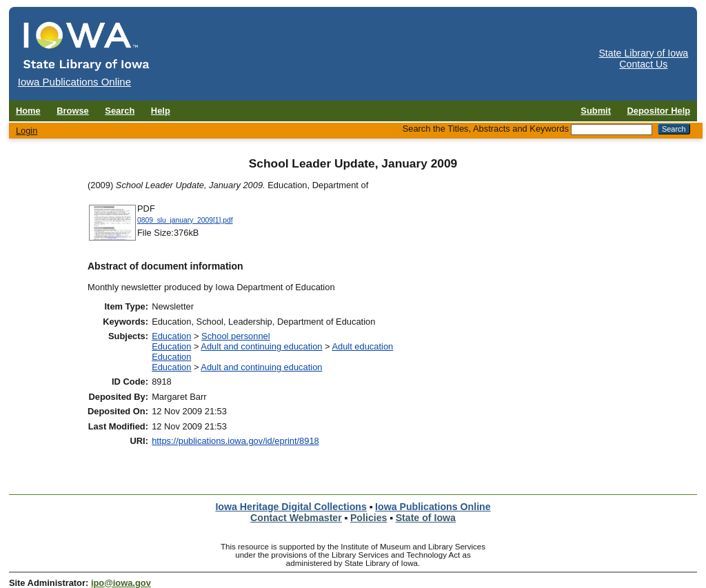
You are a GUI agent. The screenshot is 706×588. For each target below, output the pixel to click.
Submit (596, 111)
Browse (73, 111)
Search (120, 111)
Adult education (362, 346)
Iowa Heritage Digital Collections (291, 507)
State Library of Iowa (643, 53)
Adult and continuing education (261, 346)
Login (27, 131)
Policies (369, 518)
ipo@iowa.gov (121, 583)
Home (28, 111)
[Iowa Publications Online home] (87, 46)
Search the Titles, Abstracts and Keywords (486, 129)
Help (161, 111)
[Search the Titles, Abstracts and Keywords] (612, 130)
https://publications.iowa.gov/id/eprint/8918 (235, 441)
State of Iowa (426, 518)
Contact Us (643, 64)
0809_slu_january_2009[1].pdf (185, 220)
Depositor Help (659, 111)
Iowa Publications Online (433, 507)
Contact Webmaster (296, 518)
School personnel (236, 336)
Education (171, 336)
